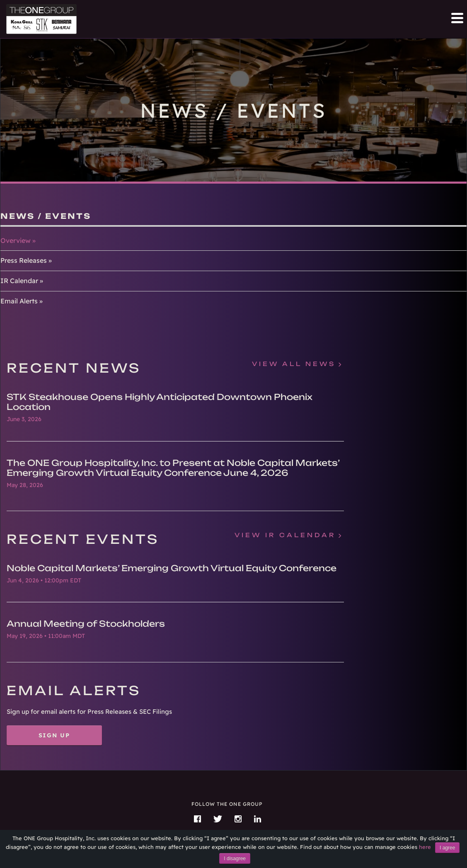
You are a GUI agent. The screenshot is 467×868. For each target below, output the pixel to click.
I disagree (235, 858)
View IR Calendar (285, 535)
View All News (294, 364)
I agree (447, 848)
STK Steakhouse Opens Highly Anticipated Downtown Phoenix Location (160, 402)
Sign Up (54, 735)
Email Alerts (19, 301)
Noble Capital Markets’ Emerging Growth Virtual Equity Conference (172, 568)
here (425, 847)
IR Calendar (19, 281)
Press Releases (24, 260)
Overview (16, 240)
